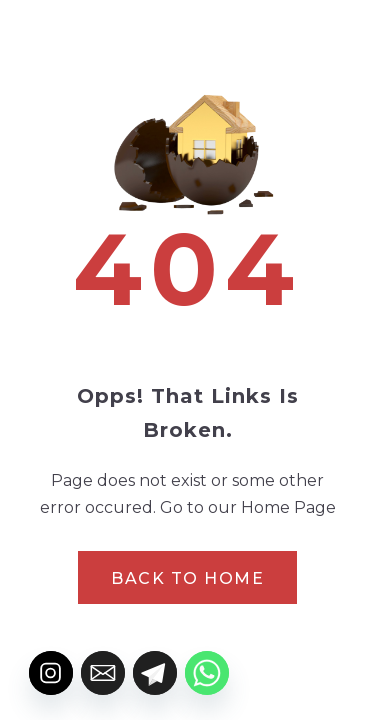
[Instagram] (51, 673)
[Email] (103, 673)
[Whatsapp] (207, 673)
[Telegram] (155, 673)
